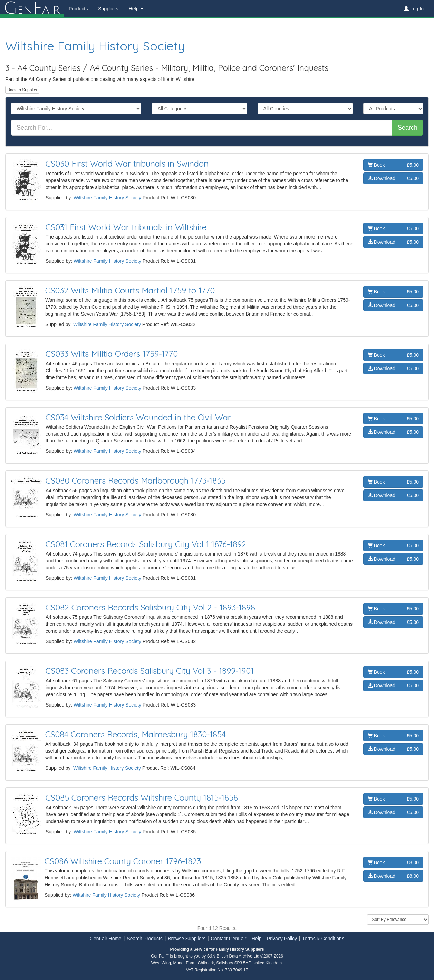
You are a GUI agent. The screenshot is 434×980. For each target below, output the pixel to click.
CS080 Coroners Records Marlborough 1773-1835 (136, 480)
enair (32, 9)
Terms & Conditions (323, 939)
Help (257, 939)
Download (393, 178)
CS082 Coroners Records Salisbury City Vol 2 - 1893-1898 (150, 607)
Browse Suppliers (187, 939)
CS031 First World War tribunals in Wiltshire (126, 227)
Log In (414, 9)
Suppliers (108, 9)
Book (393, 165)
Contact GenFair (229, 939)
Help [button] (136, 9)
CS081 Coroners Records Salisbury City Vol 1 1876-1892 (146, 544)
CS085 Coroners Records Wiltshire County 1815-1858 (142, 797)
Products (78, 9)
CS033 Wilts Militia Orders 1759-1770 (112, 354)
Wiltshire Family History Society (95, 46)
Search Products (145, 939)
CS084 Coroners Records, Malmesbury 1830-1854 (136, 734)
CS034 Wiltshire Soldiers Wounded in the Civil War (138, 417)
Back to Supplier (22, 90)
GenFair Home (106, 939)
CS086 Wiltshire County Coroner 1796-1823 (123, 861)
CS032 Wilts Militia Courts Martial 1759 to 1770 (130, 290)
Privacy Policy (282, 939)
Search (408, 128)
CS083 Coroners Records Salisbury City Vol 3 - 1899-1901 (150, 671)
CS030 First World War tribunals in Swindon (127, 164)
